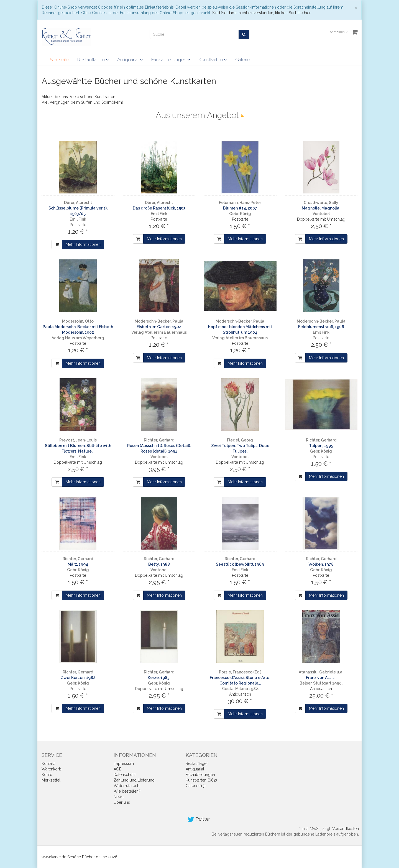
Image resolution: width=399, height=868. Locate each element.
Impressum (124, 764)
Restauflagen (93, 60)
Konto (47, 775)
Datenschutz (125, 775)
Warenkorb (52, 769)
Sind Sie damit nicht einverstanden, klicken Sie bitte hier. (262, 13)
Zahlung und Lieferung (134, 780)
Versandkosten (346, 829)
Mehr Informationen (83, 244)
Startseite (59, 60)
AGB (118, 769)
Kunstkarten (213, 60)
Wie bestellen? (127, 791)
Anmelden (339, 32)
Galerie (243, 60)
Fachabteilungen (171, 60)
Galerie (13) (196, 786)
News (119, 797)
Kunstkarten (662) (201, 780)
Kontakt (48, 764)
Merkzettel (51, 780)
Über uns (122, 802)
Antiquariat (130, 60)
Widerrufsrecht (127, 786)
